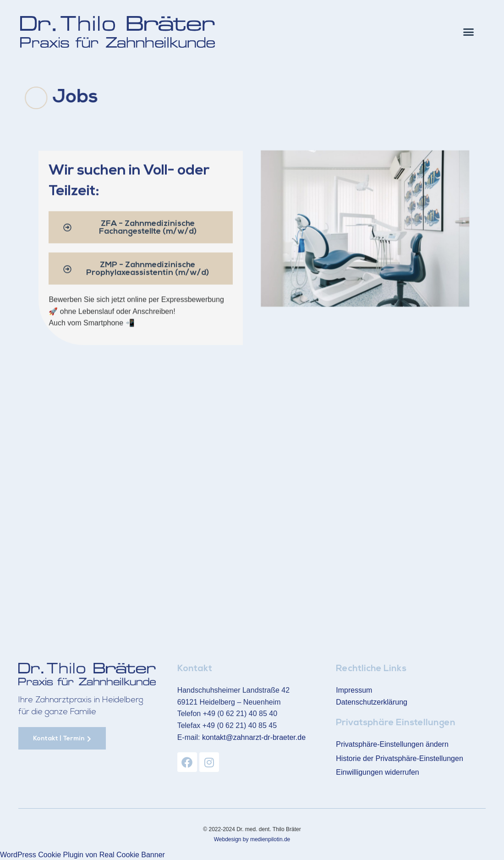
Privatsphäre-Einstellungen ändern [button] (392, 744)
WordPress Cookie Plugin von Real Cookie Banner (82, 854)
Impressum (354, 690)
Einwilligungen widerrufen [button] (377, 772)
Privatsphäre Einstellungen (396, 723)
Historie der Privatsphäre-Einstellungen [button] (399, 758)
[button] (469, 32)
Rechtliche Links (371, 669)
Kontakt (195, 669)
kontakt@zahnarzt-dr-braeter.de (254, 737)
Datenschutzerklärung (372, 702)
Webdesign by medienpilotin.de (252, 838)
